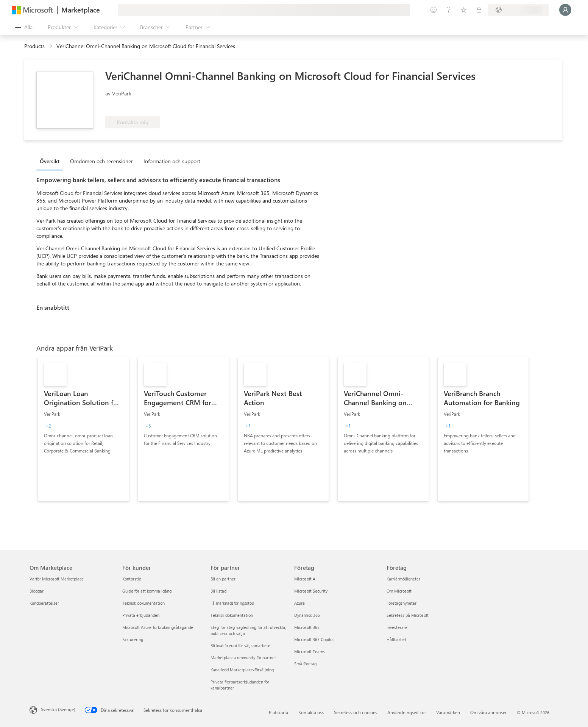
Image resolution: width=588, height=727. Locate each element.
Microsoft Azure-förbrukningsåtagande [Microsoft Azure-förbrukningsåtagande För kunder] (158, 627)
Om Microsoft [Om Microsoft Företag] (399, 591)
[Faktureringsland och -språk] (518, 10)
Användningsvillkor (407, 712)
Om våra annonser (488, 712)
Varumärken (448, 712)
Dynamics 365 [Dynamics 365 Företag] (307, 615)
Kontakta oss (311, 712)
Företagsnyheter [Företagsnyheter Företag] (402, 603)
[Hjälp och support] (449, 10)
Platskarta (278, 712)
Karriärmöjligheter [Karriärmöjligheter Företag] (403, 579)
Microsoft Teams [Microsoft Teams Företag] (310, 651)
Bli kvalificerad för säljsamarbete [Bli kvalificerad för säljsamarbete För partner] (240, 645)
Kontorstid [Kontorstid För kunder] (132, 579)
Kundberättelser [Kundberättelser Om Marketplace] (44, 603)
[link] (83, 429)
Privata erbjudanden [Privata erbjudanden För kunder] (141, 615)
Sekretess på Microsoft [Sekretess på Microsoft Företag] (408, 615)
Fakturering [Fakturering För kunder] (133, 639)
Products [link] (34, 46)
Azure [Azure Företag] (299, 603)
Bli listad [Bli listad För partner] (218, 591)
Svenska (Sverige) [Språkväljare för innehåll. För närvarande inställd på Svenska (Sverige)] (58, 709)
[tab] (51, 161)
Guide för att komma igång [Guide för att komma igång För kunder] (147, 591)
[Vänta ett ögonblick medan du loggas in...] (565, 10)
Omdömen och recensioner (101, 161)
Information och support (172, 161)
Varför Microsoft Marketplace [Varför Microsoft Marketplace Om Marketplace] (57, 579)
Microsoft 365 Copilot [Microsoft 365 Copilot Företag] (314, 639)
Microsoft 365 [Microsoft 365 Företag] (307, 627)
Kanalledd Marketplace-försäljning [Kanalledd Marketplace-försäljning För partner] (242, 670)
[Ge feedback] (434, 10)
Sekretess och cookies (356, 712)
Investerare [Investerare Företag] (397, 627)
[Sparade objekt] (464, 10)
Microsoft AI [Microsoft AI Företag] (305, 579)
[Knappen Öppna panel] (24, 27)
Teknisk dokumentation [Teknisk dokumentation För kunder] (143, 603)
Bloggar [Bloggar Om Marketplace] (37, 591)
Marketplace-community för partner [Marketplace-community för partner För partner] (243, 658)
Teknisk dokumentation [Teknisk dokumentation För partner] (232, 615)
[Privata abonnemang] (479, 10)
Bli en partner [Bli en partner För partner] (223, 579)
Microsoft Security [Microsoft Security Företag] (311, 591)
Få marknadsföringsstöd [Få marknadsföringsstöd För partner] (232, 603)
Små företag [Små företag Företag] (305, 664)
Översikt (50, 161)
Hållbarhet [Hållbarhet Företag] (396, 639)
